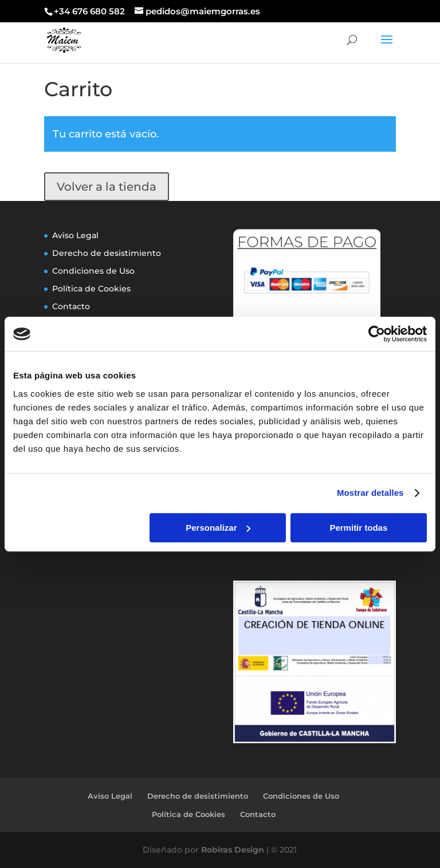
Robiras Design (233, 850)
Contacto (71, 306)
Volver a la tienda (107, 187)
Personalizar (218, 528)
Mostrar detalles (370, 493)
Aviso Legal (75, 235)
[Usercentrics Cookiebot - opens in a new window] (377, 334)
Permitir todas (358, 528)
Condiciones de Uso (93, 271)
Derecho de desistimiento (107, 253)
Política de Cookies (91, 289)
